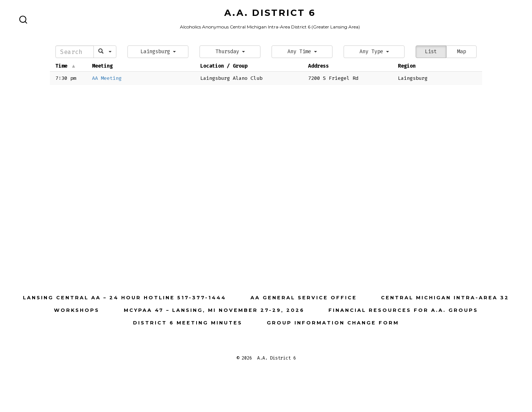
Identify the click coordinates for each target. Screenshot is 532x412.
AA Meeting (107, 78)
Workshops (77, 310)
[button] (158, 52)
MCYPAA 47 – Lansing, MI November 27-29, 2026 (214, 310)
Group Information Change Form (333, 323)
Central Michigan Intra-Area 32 (445, 298)
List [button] (431, 52)
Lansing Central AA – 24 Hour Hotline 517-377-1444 (125, 298)
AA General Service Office (304, 298)
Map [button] (461, 52)
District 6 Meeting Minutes (188, 323)
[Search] (75, 52)
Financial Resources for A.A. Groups (403, 310)
